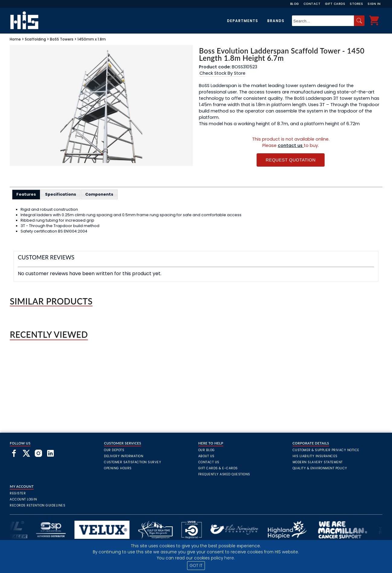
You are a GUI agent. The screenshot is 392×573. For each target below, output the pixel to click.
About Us (206, 456)
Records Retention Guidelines (37, 505)
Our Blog (207, 450)
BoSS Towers (62, 39)
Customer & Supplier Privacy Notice (326, 450)
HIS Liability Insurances (315, 456)
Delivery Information (124, 456)
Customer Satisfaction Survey (133, 462)
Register (18, 493)
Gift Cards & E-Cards (218, 468)
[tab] (26, 194)
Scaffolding (35, 39)
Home (15, 39)
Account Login (23, 499)
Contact (312, 4)
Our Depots (114, 450)
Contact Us (209, 462)
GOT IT (196, 566)
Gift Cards (335, 4)
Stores (356, 4)
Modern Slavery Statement (318, 462)
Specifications (61, 194)
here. (230, 558)
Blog (295, 4)
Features (26, 194)
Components (99, 194)
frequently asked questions (224, 474)
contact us (291, 145)
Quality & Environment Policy (320, 468)
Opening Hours (118, 468)
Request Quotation (291, 160)
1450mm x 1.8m (92, 39)
